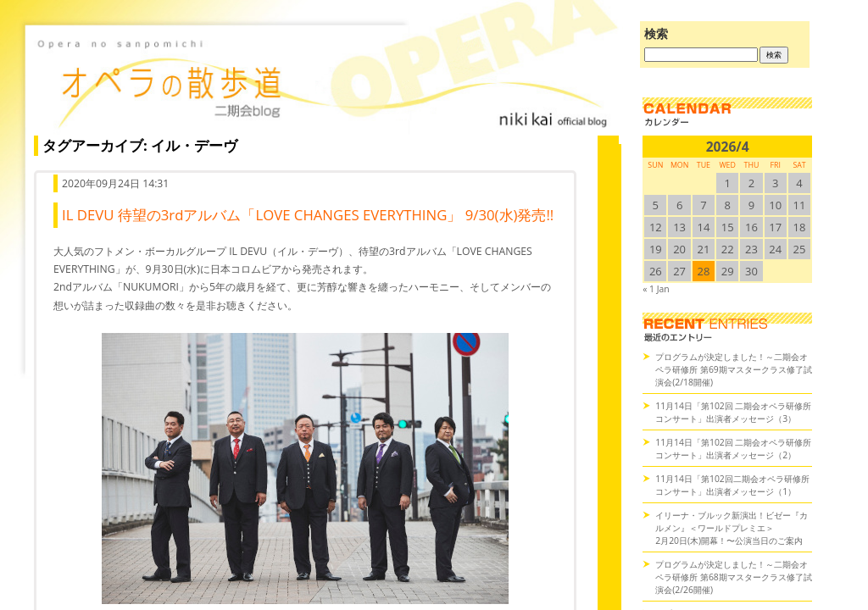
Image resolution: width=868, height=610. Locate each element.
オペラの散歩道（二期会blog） (322, 80)
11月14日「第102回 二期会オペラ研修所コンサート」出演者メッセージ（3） (733, 412)
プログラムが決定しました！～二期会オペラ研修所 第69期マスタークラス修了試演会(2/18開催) (734, 369)
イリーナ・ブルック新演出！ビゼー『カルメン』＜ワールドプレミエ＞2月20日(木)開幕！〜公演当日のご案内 (732, 528)
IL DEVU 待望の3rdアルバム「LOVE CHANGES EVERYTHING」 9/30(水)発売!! (308, 215)
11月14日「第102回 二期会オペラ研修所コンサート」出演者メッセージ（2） (733, 449)
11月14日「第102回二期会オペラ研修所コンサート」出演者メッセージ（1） (732, 485)
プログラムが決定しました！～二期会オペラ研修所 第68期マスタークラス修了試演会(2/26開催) (734, 577)
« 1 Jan (656, 289)
